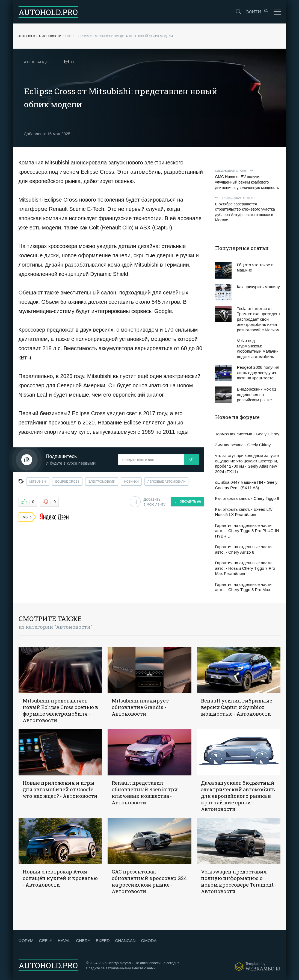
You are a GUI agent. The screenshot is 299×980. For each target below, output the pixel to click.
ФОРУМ (26, 941)
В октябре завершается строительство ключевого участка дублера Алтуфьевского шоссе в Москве (248, 209)
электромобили (102, 482)
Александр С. (39, 62)
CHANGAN (125, 941)
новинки (131, 482)
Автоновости (50, 36)
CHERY (83, 941)
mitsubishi (38, 482)
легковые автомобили (167, 482)
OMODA (149, 941)
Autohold (27, 36)
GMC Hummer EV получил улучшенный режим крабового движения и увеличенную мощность (248, 179)
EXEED (103, 941)
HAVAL (64, 941)
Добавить (147, 502)
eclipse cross (67, 482)
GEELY (45, 941)
